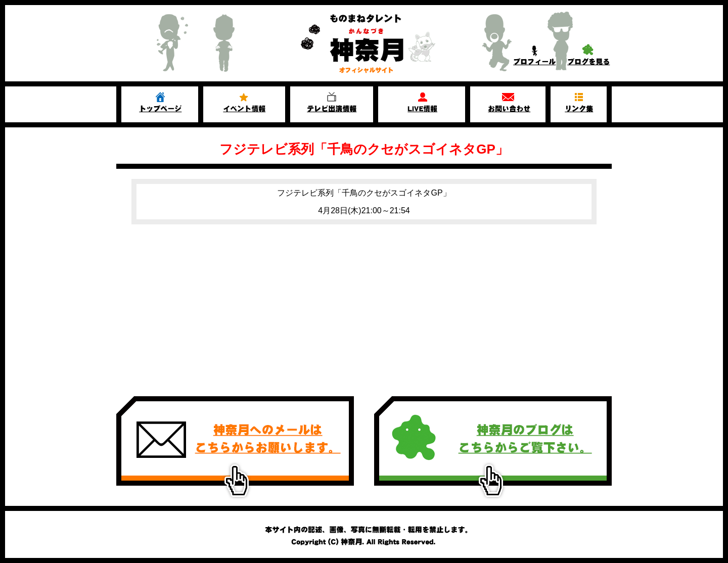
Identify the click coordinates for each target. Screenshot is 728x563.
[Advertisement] (364, 305)
